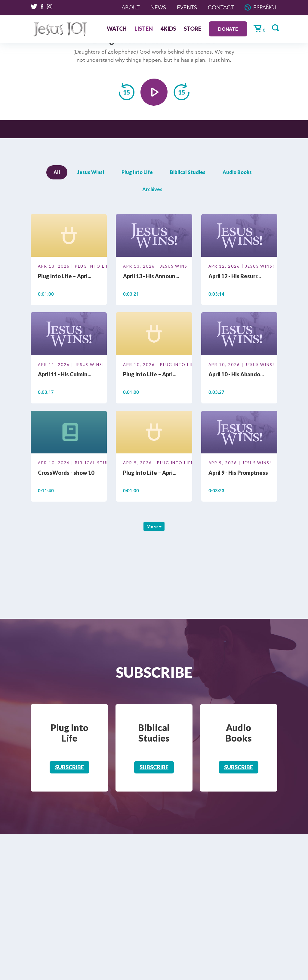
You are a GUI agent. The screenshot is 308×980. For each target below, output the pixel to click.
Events (187, 8)
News (158, 8)
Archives (152, 189)
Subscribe (69, 767)
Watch (117, 29)
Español (265, 8)
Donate (228, 29)
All (57, 172)
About (131, 8)
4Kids (168, 29)
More (154, 526)
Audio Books (237, 172)
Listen (144, 29)
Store (192, 29)
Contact (221, 8)
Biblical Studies (188, 172)
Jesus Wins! (91, 172)
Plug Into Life (137, 172)
